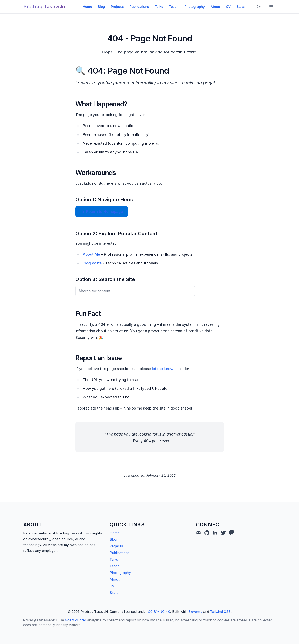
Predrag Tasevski (44, 7)
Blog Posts (92, 263)
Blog (101, 7)
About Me (91, 254)
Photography (195, 7)
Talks (159, 7)
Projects (117, 7)
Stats (241, 7)
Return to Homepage (102, 212)
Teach (174, 7)
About (215, 7)
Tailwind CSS (220, 612)
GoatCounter (76, 620)
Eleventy (195, 612)
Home (87, 7)
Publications (139, 7)
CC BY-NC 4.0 (159, 612)
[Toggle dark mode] (259, 7)
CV (228, 7)
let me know (163, 369)
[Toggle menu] (271, 7)
